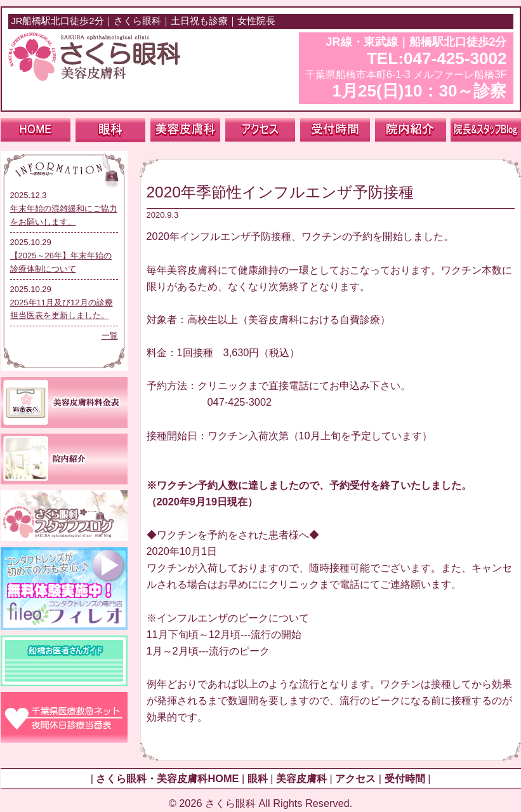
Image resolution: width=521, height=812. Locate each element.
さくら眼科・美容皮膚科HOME (167, 778)
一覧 (110, 336)
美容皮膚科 (301, 778)
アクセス (355, 778)
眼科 (258, 778)
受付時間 (405, 778)
